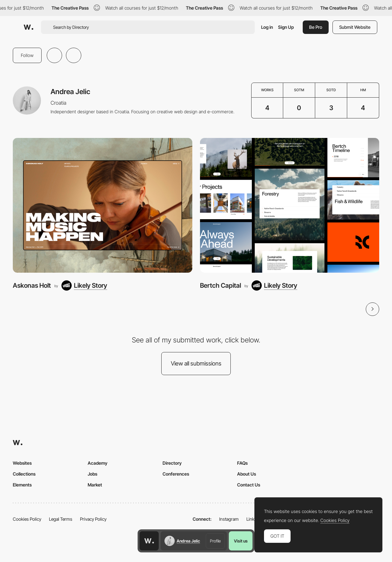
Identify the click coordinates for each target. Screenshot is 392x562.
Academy (98, 463)
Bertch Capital (220, 285)
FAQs (242, 463)
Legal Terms (61, 519)
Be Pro (316, 27)
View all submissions (196, 363)
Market (95, 485)
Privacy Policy (93, 519)
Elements (22, 485)
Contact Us (249, 485)
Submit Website (355, 27)
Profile (215, 541)
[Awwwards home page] (149, 541)
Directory (172, 463)
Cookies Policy (27, 519)
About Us (247, 474)
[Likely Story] (84, 285)
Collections (24, 474)
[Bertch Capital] (290, 205)
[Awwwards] (28, 27)
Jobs (92, 474)
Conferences (176, 474)
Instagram (229, 519)
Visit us (241, 541)
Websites (22, 463)
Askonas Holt (32, 285)
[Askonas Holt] (103, 205)
